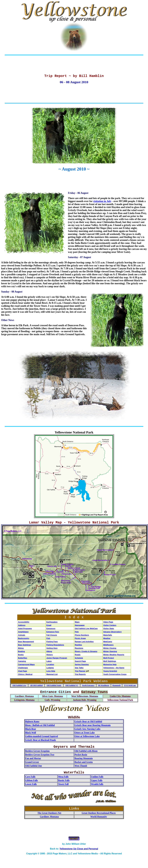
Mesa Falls (63, 777)
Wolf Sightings (110, 661)
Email (49, 625)
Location (50, 664)
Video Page (108, 622)
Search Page (80, 661)
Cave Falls (30, 777)
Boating (21, 651)
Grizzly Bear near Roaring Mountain (93, 725)
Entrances (51, 628)
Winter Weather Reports (114, 655)
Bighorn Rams (32, 721)
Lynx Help (51, 671)
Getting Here (52, 648)
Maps (77, 622)
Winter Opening (110, 651)
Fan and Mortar (33, 758)
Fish (48, 638)
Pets (77, 632)
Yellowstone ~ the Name (114, 668)
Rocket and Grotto (84, 762)
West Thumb (81, 766)
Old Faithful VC (72, 685)
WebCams (108, 642)
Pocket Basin (81, 755)
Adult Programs (25, 628)
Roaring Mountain (84, 758)
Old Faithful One (34, 766)
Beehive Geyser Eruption (37, 751)
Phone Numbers (82, 635)
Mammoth (117, 685)
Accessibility (24, 622)
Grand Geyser (32, 762)
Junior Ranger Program (57, 658)
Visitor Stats (109, 628)
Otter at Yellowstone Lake (87, 736)
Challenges (23, 668)
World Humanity (99, 817)
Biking (21, 648)
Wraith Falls (97, 784)
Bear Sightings (25, 645)
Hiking (49, 651)
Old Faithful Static (54, 685)
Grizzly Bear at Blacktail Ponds (41, 740)
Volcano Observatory (112, 632)
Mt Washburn (104, 685)
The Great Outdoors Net (49, 813)
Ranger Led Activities (84, 642)
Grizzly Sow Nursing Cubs (87, 729)
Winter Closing (110, 648)
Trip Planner (80, 671)
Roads (78, 655)
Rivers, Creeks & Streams (86, 651)
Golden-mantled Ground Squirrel (42, 736)
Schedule (79, 658)
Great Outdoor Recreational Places (99, 813)
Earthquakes (52, 622)
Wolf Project (109, 658)
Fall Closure (52, 635)
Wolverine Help (110, 664)
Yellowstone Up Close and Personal (79, 849)
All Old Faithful (36, 685)
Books (21, 655)
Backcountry (24, 638)
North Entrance (88, 685)
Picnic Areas (80, 638)
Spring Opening (82, 664)
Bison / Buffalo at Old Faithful (40, 725)
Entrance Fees (53, 632)
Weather (107, 638)
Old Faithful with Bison (86, 751)
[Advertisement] (74, 65)
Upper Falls (97, 780)
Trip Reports (80, 674)
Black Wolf (31, 733)
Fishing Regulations (55, 645)
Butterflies (23, 658)
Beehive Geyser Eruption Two (40, 755)
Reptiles (78, 645)
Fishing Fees (52, 642)
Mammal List (52, 674)
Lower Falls (31, 784)
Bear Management (26, 642)
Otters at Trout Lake (85, 733)
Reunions (79, 648)
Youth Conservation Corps (115, 674)
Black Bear (31, 729)
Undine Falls (97, 777)
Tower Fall (63, 784)
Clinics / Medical (25, 674)
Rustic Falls (64, 780)
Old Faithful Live (19, 685)
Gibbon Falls (32, 780)
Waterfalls (108, 635)
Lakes (49, 661)
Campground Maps (26, 664)
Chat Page (23, 671)
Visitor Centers (110, 625)
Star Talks (79, 668)
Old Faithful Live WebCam (86, 628)
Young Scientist (110, 671)
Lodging (50, 668)
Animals (22, 635)
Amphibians (23, 632)
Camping (22, 661)
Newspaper (80, 625)
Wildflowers (108, 645)
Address (22, 625)
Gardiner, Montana (49, 817)
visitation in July (102, 201)
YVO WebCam (130, 685)
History (50, 655)
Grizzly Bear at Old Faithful (88, 721)
